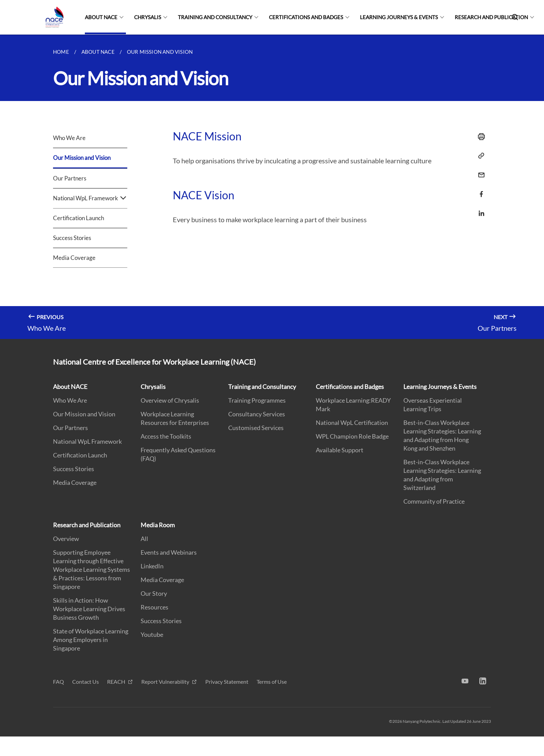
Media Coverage (74, 258)
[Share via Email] (479, 175)
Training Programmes (257, 400)
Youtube (152, 634)
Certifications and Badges (306, 17)
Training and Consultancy (215, 17)
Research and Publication (491, 17)
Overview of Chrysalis (170, 400)
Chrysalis (148, 17)
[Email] (479, 171)
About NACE (101, 17)
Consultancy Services (257, 414)
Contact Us (86, 682)
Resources (154, 607)
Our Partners (70, 178)
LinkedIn (152, 566)
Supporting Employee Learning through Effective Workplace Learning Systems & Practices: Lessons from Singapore (92, 569)
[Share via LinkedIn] (479, 213)
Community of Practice (434, 501)
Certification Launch (79, 218)
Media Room (158, 525)
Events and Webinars (169, 552)
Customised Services (256, 428)
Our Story (154, 593)
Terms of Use (272, 682)
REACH (117, 682)
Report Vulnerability (166, 682)
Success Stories (72, 238)
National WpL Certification (352, 423)
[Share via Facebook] (479, 194)
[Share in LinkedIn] (479, 209)
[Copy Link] (479, 156)
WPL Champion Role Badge (352, 436)
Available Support (340, 450)
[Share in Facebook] (479, 190)
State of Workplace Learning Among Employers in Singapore (91, 640)
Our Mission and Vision (82, 158)
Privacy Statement (227, 682)
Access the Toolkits (166, 436)
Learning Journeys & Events (399, 17)
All (144, 539)
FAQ (59, 682)
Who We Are (69, 138)
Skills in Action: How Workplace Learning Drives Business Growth (89, 609)
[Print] (479, 137)
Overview (66, 539)
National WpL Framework (90, 198)
